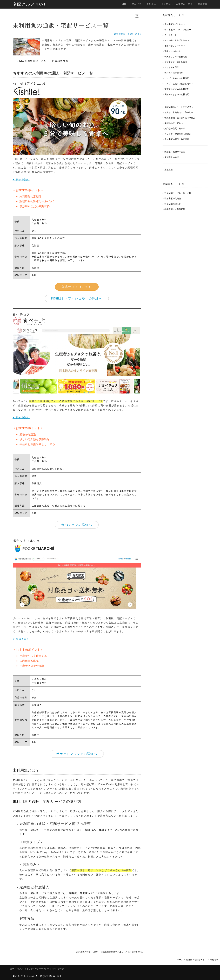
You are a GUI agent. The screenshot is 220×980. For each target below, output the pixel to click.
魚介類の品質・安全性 (175, 128)
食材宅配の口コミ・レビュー (178, 30)
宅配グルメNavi (29, 4)
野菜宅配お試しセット (175, 204)
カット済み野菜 (172, 67)
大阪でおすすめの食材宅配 (177, 94)
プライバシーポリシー (39, 969)
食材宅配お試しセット (175, 24)
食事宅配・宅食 (184, 4)
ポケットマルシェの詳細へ (77, 754)
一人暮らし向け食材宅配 (176, 57)
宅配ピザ (137, 4)
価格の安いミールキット (176, 46)
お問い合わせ (58, 969)
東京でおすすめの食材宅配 (177, 89)
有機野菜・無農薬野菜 (175, 209)
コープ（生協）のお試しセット (179, 84)
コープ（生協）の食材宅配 (177, 78)
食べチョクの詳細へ (77, 525)
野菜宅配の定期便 (173, 198)
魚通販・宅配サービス (175, 152)
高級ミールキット (173, 51)
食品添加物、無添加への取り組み (180, 118)
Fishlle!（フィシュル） (64, 906)
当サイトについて (18, 969)
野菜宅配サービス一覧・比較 (178, 193)
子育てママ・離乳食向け (176, 62)
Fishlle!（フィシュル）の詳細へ (77, 298)
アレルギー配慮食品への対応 (178, 134)
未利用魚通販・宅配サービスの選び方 (44, 61)
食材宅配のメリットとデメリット (180, 107)
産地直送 (203, 4)
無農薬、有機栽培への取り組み (179, 112)
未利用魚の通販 (172, 157)
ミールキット (171, 35)
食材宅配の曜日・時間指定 (177, 139)
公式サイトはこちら (77, 287)
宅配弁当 (151, 4)
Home (123, 4)
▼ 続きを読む (21, 180)
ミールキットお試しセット (177, 40)
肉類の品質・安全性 (174, 123)
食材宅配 (166, 4)
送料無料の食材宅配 (174, 73)
